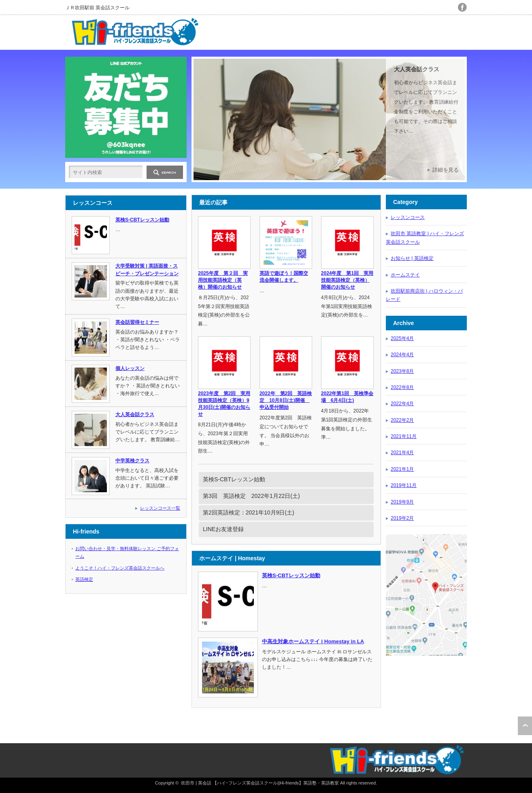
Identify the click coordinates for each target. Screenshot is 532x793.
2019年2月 (402, 518)
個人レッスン (130, 368)
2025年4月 (402, 338)
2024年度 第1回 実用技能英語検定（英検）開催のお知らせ (347, 280)
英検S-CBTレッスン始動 (234, 479)
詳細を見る (446, 170)
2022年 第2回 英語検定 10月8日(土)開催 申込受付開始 (286, 400)
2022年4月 (402, 404)
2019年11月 (404, 485)
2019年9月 (402, 502)
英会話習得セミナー (137, 322)
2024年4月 (402, 355)
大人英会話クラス (417, 69)
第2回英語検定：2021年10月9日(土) (249, 512)
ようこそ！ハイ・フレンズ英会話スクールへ (120, 568)
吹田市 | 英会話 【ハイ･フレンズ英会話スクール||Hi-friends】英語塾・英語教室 (260, 783)
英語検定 (84, 579)
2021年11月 (404, 436)
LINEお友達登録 (223, 529)
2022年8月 (402, 387)
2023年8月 (402, 371)
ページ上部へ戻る (525, 726)
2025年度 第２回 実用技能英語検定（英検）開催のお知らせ (223, 280)
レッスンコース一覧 (160, 508)
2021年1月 (402, 469)
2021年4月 (402, 453)
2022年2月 (402, 420)
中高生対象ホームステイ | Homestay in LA (313, 641)
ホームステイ (405, 275)
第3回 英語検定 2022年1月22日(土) (251, 496)
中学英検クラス (132, 461)
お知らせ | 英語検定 (412, 258)
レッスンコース (408, 217)
